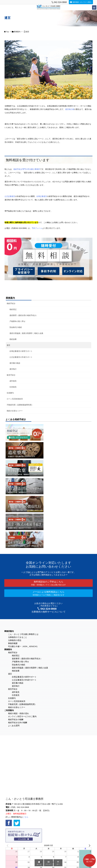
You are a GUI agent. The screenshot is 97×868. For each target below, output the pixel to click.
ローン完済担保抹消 (15, 399)
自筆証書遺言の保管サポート (21, 351)
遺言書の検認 (15, 363)
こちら (25, 817)
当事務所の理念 (15, 640)
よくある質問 (14, 725)
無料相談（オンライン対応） (83, 2)
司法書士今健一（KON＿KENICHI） (23, 646)
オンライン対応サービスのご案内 (22, 716)
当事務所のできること (18, 637)
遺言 (28, 32)
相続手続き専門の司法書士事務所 (27, 169)
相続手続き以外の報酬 (18, 722)
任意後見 (13, 387)
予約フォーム (37, 228)
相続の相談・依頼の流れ (19, 713)
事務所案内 (9, 631)
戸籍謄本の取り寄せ (17, 321)
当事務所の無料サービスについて (48, 612)
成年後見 (13, 381)
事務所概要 (13, 643)
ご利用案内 (9, 710)
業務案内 (17, 32)
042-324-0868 (60, 2)
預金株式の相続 (16, 327)
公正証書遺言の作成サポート (21, 357)
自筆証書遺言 (42, 196)
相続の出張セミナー (15, 411)
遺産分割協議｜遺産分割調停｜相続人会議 (26, 333)
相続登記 (13, 309)
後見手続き (11, 375)
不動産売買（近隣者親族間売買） (20, 405)
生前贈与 (10, 393)
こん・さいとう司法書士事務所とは (23, 634)
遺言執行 (13, 369)
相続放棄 (13, 339)
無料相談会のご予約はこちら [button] (48, 583)
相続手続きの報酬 (16, 719)
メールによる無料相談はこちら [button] (48, 593)
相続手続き (11, 303)
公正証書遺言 (10, 196)
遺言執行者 (70, 109)
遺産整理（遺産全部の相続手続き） (24, 315)
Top (7, 32)
